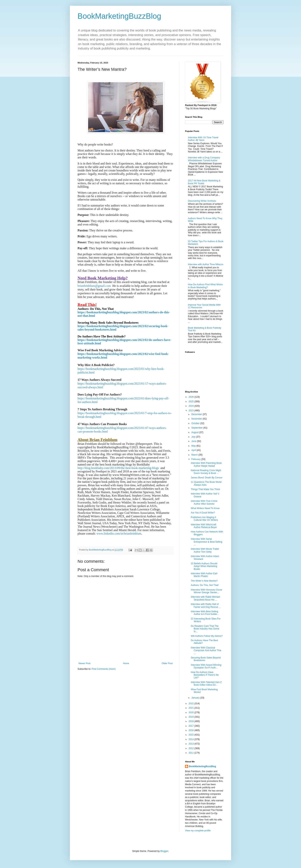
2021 (192, 708)
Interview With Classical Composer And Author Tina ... (206, 650)
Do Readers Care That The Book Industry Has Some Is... (205, 629)
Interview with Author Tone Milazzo (206, 264)
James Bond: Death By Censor (207, 478)
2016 (192, 730)
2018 (192, 721)
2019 (192, 717)
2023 (192, 411)
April (194, 450)
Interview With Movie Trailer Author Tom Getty (205, 550)
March (195, 455)
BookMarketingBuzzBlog (119, 16)
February (196, 459)
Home (126, 663)
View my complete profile (198, 831)
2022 (192, 703)
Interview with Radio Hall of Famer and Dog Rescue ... (206, 606)
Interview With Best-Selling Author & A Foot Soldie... (205, 613)
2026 (192, 397)
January (196, 698)
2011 (192, 753)
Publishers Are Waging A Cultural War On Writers (204, 519)
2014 (192, 739)
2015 (192, 735)
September (197, 428)
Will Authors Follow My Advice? (207, 636)
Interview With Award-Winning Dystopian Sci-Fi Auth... (206, 666)
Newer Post (84, 663)
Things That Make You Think (205, 489)
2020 (192, 713)
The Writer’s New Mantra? (204, 581)
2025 (192, 402)
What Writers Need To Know (205, 508)
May (194, 446)
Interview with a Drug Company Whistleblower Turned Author (204, 159)
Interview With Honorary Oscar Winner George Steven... (206, 591)
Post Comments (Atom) (104, 669)
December (197, 414)
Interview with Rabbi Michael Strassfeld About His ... (205, 598)
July (194, 437)
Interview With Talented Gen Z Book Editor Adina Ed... (206, 684)
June (194, 441)
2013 (192, 744)
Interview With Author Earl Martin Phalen (204, 575)
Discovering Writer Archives (202, 201)
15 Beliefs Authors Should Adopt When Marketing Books (204, 566)
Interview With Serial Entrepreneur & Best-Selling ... (207, 542)
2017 (192, 726)
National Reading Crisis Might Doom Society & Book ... (206, 472)
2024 (192, 406)
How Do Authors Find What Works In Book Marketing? (205, 286)
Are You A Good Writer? (203, 513)
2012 (192, 748)
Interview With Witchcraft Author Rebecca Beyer (204, 526)
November (197, 419)
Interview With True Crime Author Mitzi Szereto (204, 502)
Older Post (167, 663)
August (195, 432)
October (196, 423)
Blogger (164, 851)
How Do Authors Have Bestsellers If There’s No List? (205, 675)
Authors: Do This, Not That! (205, 585)
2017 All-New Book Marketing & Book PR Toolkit (204, 182)
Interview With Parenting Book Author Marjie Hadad (206, 464)
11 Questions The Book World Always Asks (206, 483)
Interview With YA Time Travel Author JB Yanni (203, 139)
